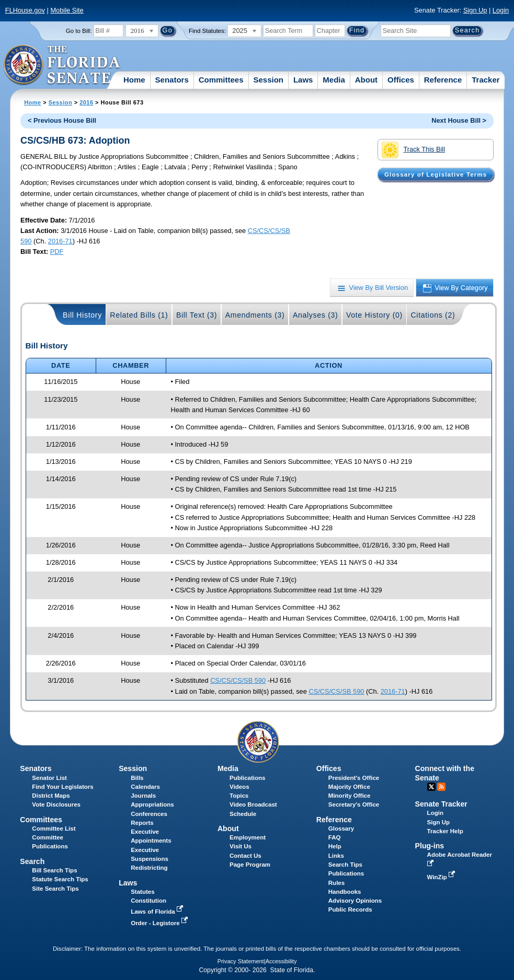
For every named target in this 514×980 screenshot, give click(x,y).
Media (334, 80)
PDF (57, 252)
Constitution (149, 901)
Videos (239, 787)
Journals (143, 796)
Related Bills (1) (139, 315)
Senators (172, 80)
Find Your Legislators (62, 787)
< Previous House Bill (62, 120)
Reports (142, 823)
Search (32, 861)
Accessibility (281, 961)
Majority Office (349, 787)
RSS (441, 787)
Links (336, 856)
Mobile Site (67, 10)
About (366, 80)
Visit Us (241, 846)
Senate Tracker (441, 804)
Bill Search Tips (54, 870)
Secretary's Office (354, 804)
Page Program (250, 865)
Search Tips (345, 865)
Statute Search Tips (60, 879)
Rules (336, 883)
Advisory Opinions (355, 901)
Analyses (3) (316, 315)
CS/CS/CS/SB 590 (238, 680)
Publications (247, 778)
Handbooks (345, 892)
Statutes (142, 892)
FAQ (335, 837)
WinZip (442, 877)
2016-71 (60, 241)
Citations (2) (433, 315)
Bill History (82, 315)
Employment (248, 837)
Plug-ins (430, 846)
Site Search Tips (55, 889)
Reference (443, 80)
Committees (221, 80)
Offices (401, 80)
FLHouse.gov (25, 10)
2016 (86, 102)
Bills (137, 778)
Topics (239, 796)
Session (268, 80)
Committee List (54, 829)
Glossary (341, 829)
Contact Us (245, 856)
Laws (303, 80)
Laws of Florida (158, 912)
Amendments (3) (255, 315)
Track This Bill (413, 150)
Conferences (149, 814)
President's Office (354, 778)
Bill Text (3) (197, 315)
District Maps (51, 796)
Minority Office (350, 796)
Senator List (49, 778)
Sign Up (475, 10)
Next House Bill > (459, 120)
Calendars (145, 787)
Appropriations (152, 804)
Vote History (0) (374, 315)
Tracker (486, 80)
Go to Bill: (79, 31)
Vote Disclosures (56, 804)
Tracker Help (445, 831)
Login (501, 10)
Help (335, 846)
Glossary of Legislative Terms (436, 174)
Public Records (350, 909)
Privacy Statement (241, 961)
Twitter (431, 787)
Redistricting (149, 868)
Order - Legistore (160, 923)
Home (134, 80)
